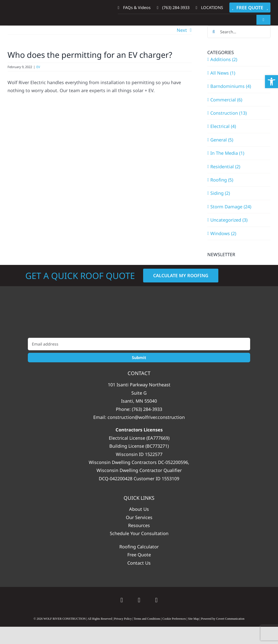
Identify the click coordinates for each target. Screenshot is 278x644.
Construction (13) (228, 113)
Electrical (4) (223, 126)
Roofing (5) (222, 180)
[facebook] (139, 600)
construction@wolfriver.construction (146, 417)
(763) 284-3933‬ (173, 8)
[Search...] (239, 32)
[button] (271, 82)
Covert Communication (230, 619)
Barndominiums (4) (231, 86)
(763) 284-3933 (147, 409)
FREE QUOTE (250, 8)
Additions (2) (224, 59)
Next (182, 30)
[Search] (214, 32)
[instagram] (156, 600)
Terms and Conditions (147, 619)
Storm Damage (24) (231, 207)
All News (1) (223, 73)
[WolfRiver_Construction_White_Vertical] (139, 317)
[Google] (122, 600)
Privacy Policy (123, 619)
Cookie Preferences (174, 619)
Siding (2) (220, 193)
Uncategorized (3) (229, 220)
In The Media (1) (227, 153)
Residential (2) (225, 167)
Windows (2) (223, 233)
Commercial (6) (226, 100)
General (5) (222, 140)
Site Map (194, 619)
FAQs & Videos (134, 8)
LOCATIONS (209, 8)
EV (38, 67)
